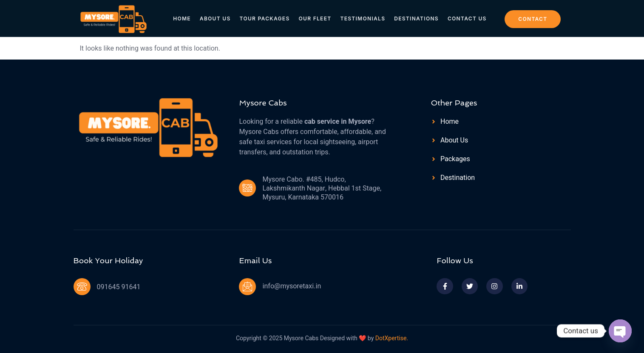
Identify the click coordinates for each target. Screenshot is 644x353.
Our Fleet (315, 18)
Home (184, 18)
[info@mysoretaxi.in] (247, 287)
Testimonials (363, 18)
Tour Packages (265, 18)
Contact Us (466, 18)
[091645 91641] (82, 287)
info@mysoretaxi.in (292, 286)
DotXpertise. (391, 338)
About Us (216, 18)
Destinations (416, 18)
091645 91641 (119, 287)
